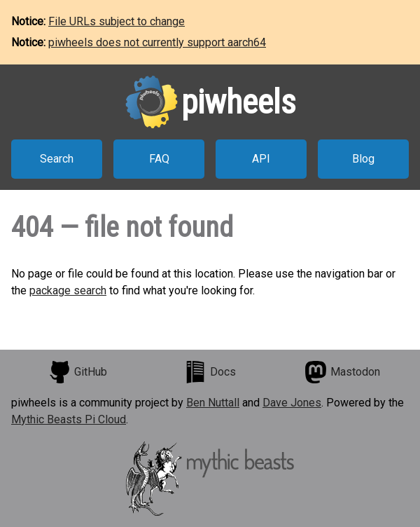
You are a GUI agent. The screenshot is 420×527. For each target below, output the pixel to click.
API (261, 159)
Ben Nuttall (213, 403)
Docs (210, 372)
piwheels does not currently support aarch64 (157, 42)
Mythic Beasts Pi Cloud (69, 419)
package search (68, 290)
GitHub (78, 372)
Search (57, 159)
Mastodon (342, 372)
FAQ (159, 159)
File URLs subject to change (117, 21)
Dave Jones (292, 403)
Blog (363, 159)
